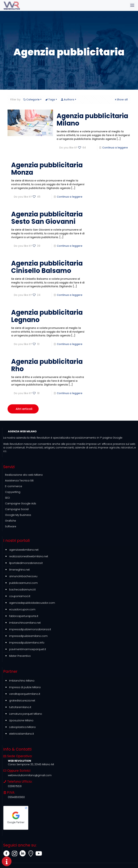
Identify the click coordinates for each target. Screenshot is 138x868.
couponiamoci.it (20, 596)
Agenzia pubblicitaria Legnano (47, 316)
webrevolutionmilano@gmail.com (30, 775)
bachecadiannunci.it (22, 590)
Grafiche (11, 521)
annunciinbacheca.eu (23, 576)
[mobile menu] (132, 5)
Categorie (33, 100)
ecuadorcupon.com (22, 609)
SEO (7, 498)
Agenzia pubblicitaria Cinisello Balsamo (47, 267)
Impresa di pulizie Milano (25, 687)
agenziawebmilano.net (24, 550)
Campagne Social (17, 509)
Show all (121, 100)
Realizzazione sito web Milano (24, 475)
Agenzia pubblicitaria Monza (47, 169)
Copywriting (13, 492)
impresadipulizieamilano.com (28, 636)
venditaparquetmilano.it (25, 694)
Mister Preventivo (20, 656)
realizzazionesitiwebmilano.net (29, 556)
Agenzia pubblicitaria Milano (92, 120)
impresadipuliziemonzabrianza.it (30, 629)
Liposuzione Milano (21, 720)
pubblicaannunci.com (23, 583)
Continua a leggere (115, 148)
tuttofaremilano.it (20, 707)
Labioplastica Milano (22, 727)
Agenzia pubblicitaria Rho (47, 365)
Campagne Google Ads (21, 503)
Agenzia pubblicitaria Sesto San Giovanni (47, 218)
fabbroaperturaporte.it (24, 616)
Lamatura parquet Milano (26, 714)
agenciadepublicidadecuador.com (32, 603)
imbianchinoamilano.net (25, 623)
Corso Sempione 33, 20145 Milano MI (31, 764)
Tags (51, 100)
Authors (69, 100)
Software (11, 526)
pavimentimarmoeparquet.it (28, 649)
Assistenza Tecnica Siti (19, 481)
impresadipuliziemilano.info (27, 643)
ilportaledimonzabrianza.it (26, 563)
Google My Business (18, 515)
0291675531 (15, 786)
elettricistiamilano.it (22, 734)
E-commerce (14, 486)
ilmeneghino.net (19, 570)
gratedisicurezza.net (22, 701)
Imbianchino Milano (22, 681)
